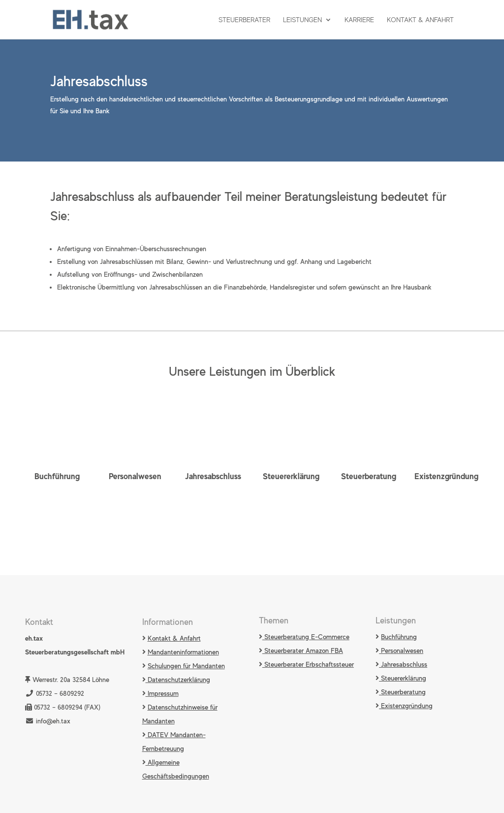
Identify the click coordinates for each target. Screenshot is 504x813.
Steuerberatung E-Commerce (306, 637)
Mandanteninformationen (183, 652)
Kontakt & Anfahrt (420, 20)
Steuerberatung (369, 476)
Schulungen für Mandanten (186, 666)
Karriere (359, 20)
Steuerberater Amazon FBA (303, 650)
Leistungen (302, 20)
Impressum (162, 693)
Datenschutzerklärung (178, 680)
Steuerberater (244, 20)
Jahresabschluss (213, 476)
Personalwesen (135, 476)
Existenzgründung (446, 476)
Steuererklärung (291, 476)
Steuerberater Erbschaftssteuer (308, 664)
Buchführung (57, 476)
